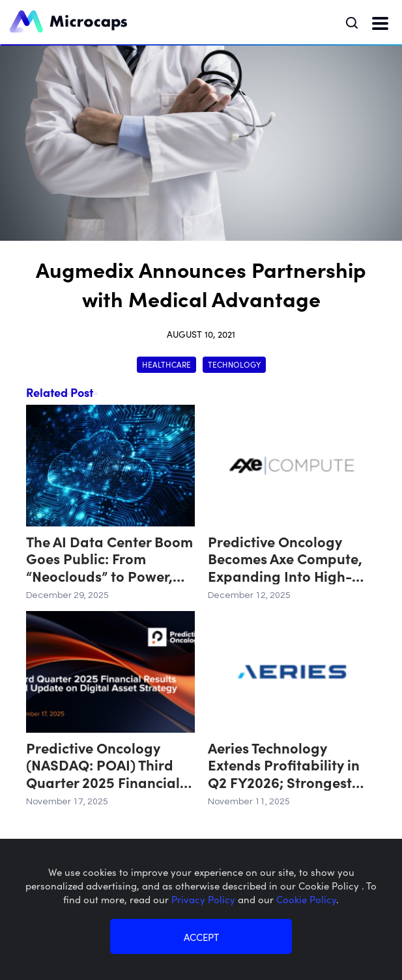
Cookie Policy (306, 899)
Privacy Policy (205, 899)
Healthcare (166, 364)
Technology (234, 364)
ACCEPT (201, 937)
